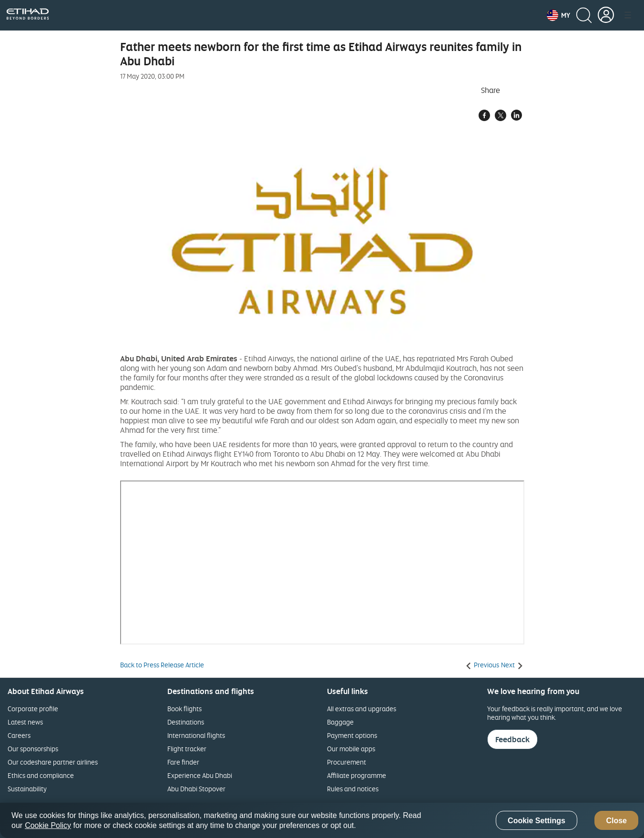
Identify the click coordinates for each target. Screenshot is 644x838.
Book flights (184, 709)
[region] (322, 820)
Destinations (186, 722)
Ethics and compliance (41, 775)
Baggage (340, 722)
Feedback (512, 739)
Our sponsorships (33, 749)
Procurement (347, 762)
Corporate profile (33, 709)
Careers (19, 735)
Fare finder (183, 762)
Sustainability (27, 789)
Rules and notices (353, 789)
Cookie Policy (48, 825)
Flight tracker (187, 749)
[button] (558, 15)
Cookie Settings (537, 821)
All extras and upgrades (362, 709)
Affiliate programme (357, 775)
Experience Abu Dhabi (200, 775)
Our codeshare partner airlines (53, 762)
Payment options (352, 735)
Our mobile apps (351, 749)
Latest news (25, 722)
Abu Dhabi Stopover (196, 789)
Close (616, 821)
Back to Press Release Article (162, 665)
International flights (196, 735)
